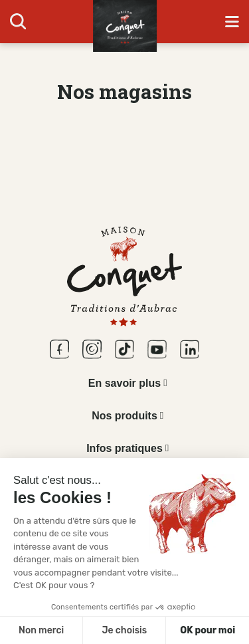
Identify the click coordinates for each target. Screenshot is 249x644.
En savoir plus (124, 383)
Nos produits (124, 416)
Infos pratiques (124, 448)
